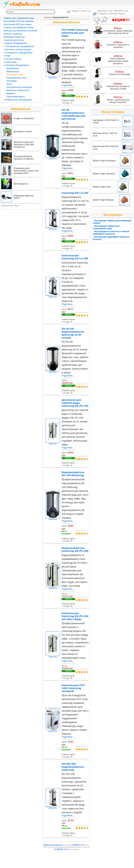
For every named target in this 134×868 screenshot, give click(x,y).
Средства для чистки (14, 40)
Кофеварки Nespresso (14, 37)
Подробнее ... (68, 85)
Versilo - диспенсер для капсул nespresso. (118, 101)
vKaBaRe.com (78, 845)
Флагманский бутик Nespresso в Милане (24, 158)
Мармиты (11, 93)
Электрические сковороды (19, 87)
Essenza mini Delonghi (120, 74)
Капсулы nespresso (13, 34)
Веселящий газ (21, 184)
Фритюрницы (13, 68)
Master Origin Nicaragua (104, 161)
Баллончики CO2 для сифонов (19, 21)
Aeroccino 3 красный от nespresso (118, 46)
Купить (68, 96)
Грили (9, 84)
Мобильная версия (52, 845)
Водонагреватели (15, 75)
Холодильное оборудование (18, 53)
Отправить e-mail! (106, 14)
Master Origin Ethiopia (103, 200)
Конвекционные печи (16, 78)
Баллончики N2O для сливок (18, 24)
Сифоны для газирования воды (19, 18)
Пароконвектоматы (16, 97)
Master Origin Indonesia (104, 174)
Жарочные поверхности (18, 90)
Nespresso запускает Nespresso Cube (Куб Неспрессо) (24, 145)
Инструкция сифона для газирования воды (106, 227)
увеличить (53, 77)
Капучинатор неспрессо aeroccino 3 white (118, 88)
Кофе (7, 56)
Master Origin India (102, 187)
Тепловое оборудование (16, 65)
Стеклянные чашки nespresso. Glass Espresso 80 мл (118, 32)
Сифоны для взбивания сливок (19, 28)
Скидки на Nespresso (24, 118)
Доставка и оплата (23, 131)
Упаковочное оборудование (18, 100)
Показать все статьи (10, 206)
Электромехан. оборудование (19, 46)
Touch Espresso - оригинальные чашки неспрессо (118, 61)
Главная (47, 17)
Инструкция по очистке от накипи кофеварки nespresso (111, 233)
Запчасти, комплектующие (17, 50)
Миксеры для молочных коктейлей (21, 31)
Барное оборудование (15, 43)
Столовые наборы (12, 59)
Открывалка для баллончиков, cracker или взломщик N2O (26, 171)
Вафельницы (13, 72)
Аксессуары (10, 62)
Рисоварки (11, 81)
